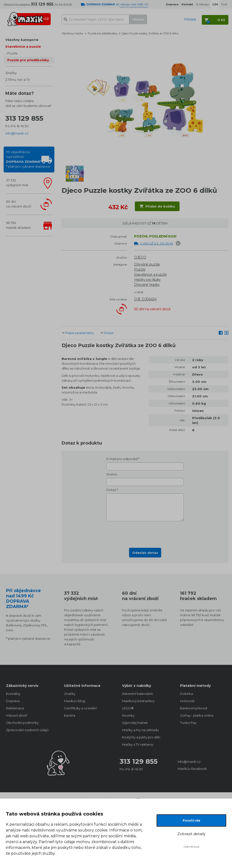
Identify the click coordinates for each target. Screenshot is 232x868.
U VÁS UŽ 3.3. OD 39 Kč (157, 243)
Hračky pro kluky (147, 280)
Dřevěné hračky (147, 285)
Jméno (112, 474)
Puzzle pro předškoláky (28, 60)
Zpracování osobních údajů (27, 730)
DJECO (140, 257)
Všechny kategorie (22, 40)
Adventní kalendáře (138, 694)
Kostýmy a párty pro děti (141, 737)
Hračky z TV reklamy (138, 744)
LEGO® (128, 708)
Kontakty (13, 694)
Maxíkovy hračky (72, 33)
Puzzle (12, 53)
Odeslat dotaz (145, 553)
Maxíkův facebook (192, 769)
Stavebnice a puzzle (23, 46)
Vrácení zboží (17, 715)
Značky (11, 73)
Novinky (128, 715)
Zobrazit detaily (191, 834)
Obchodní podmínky (22, 723)
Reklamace (15, 708)
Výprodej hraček (135, 723)
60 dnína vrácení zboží (19, 204)
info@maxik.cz (17, 133)
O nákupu (203, 4)
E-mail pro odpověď (122, 459)
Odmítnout (192, 847)
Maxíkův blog (75, 701)
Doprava (13, 701)
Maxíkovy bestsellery (138, 701)
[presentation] (145, 533)
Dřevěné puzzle (147, 264)
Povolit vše (192, 820)
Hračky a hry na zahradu (140, 730)
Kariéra (70, 715)
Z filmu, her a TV (18, 80)
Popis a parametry (80, 333)
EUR (224, 4)
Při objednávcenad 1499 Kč (28, 159)
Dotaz (109, 333)
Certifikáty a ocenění (80, 708)
